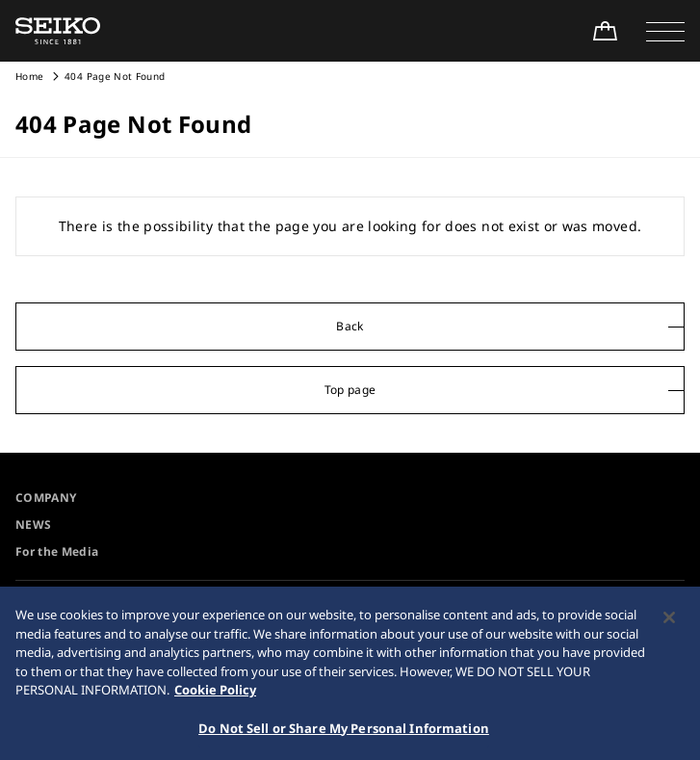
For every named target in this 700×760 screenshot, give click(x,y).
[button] (665, 31)
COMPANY (46, 498)
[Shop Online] (605, 31)
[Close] (669, 623)
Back (350, 326)
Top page (350, 390)
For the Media (57, 551)
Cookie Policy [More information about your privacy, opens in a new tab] (215, 695)
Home (29, 76)
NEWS (33, 524)
